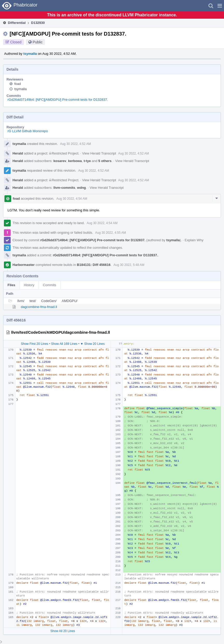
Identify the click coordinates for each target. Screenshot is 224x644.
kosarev (60, 161)
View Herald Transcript (99, 153)
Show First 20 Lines (34, 344)
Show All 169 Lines (64, 344)
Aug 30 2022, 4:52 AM (75, 144)
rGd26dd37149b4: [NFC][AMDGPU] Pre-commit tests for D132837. (58, 100)
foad (18, 84)
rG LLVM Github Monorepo (28, 131)
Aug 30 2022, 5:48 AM (129, 265)
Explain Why (194, 240)
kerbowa (75, 161)
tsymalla (30, 54)
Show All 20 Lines (63, 631)
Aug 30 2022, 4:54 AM (72, 199)
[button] (220, 6)
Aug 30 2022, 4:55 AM (111, 233)
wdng (82, 188)
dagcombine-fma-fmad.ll (39, 307)
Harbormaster (24, 265)
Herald (18, 153)
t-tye (87, 161)
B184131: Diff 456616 (94, 265)
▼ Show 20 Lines (93, 344)
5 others (105, 161)
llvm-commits (64, 188)
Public (38, 42)
